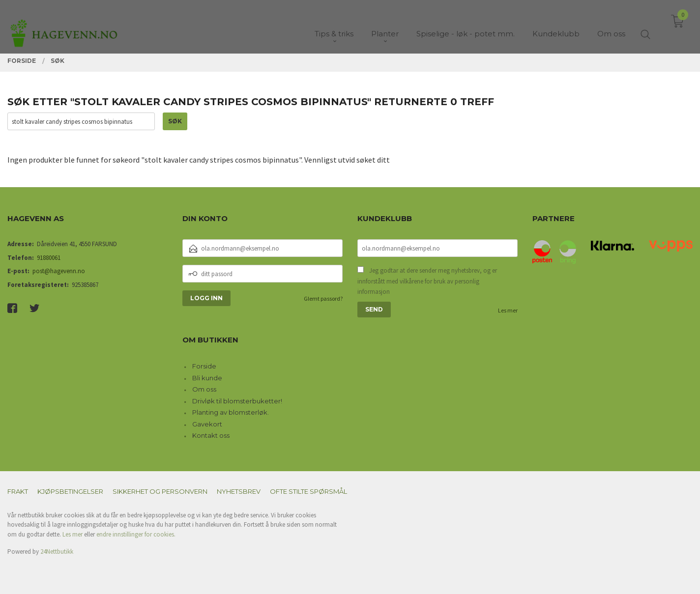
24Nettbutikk (57, 552)
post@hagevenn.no (59, 271)
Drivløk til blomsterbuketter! (237, 401)
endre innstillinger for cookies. (136, 534)
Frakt (18, 491)
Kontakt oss (211, 435)
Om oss (204, 389)
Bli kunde (207, 378)
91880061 (49, 258)
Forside (204, 366)
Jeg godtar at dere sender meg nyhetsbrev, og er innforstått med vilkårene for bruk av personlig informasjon (427, 281)
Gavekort (207, 424)
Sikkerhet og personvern (160, 491)
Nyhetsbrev (239, 491)
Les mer (508, 310)
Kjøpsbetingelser (70, 491)
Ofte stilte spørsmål (308, 491)
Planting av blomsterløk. (231, 412)
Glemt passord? (323, 298)
